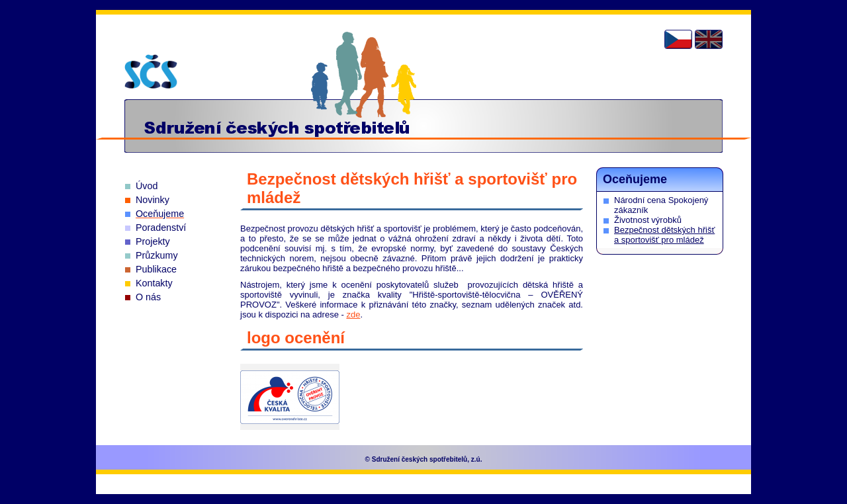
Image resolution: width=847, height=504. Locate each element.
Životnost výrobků (648, 220)
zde (353, 315)
